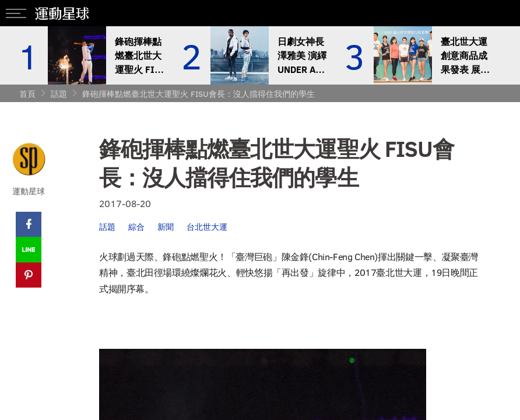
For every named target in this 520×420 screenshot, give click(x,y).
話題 (59, 94)
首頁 (27, 94)
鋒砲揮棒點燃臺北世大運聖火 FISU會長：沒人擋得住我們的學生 (198, 94)
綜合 (136, 227)
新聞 (166, 227)
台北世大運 (207, 227)
